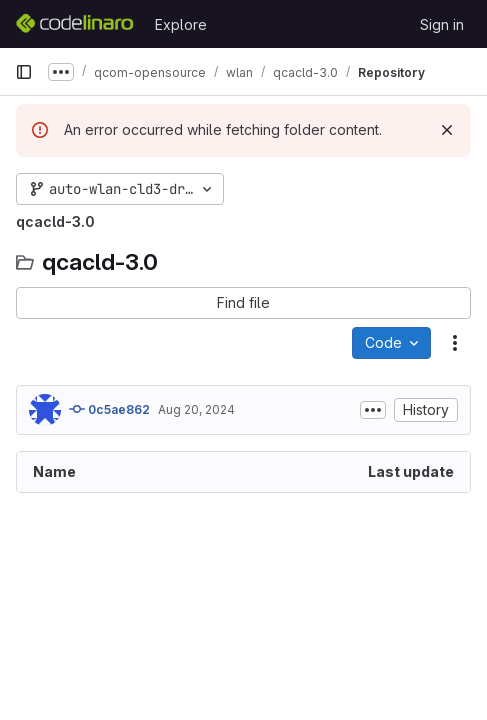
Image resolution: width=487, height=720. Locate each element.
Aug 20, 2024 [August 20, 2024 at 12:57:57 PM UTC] (196, 409)
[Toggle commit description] (373, 410)
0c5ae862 (109, 409)
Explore (181, 24)
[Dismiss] (447, 130)
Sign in (442, 24)
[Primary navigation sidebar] (24, 72)
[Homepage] (75, 24)
